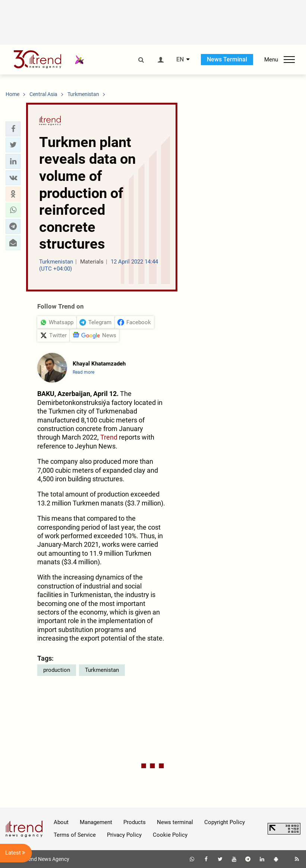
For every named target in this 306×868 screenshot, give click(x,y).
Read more (83, 372)
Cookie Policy (170, 835)
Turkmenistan (102, 670)
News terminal (175, 822)
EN (180, 60)
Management (96, 822)
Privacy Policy (124, 835)
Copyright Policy (225, 822)
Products (135, 822)
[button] (13, 129)
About (61, 822)
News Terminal (227, 59)
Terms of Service (75, 835)
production (57, 670)
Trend (109, 437)
